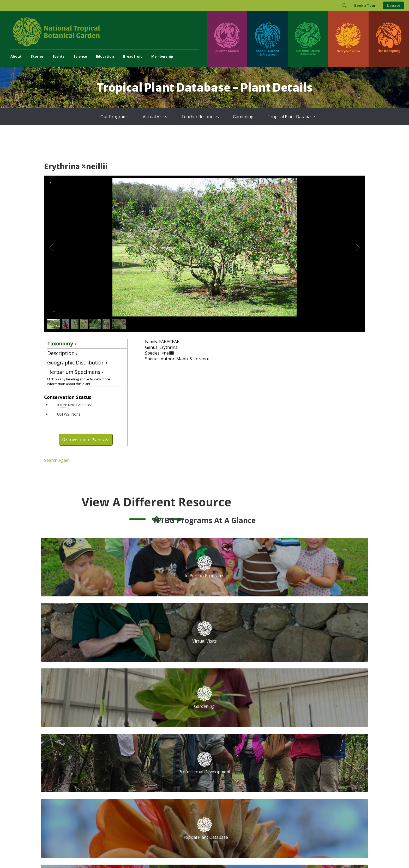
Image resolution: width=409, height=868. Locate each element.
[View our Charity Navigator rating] (248, 775)
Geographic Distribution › (77, 363)
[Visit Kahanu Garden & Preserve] (267, 39)
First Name (230, 713)
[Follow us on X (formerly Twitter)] (277, 758)
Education (105, 56)
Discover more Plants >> (86, 440)
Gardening (243, 117)
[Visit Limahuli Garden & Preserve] (308, 39)
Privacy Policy (241, 854)
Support (138, 692)
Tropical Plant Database (291, 117)
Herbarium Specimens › (75, 372)
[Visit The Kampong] (389, 39)
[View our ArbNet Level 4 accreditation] (273, 775)
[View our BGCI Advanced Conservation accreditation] (320, 775)
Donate (393, 5)
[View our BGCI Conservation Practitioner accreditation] (306, 775)
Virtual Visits (155, 117)
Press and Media (146, 768)
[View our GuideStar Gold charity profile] (226, 775)
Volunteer (140, 709)
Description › (62, 353)
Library (178, 720)
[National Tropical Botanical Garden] (109, 32)
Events (59, 56)
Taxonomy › (62, 343)
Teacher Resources (200, 117)
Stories (37, 56)
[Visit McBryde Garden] (348, 39)
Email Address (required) (243, 693)
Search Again (57, 460)
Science (80, 56)
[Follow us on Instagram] (257, 758)
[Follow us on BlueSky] (267, 758)
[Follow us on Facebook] (246, 758)
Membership (162, 56)
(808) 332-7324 (145, 757)
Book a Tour (365, 5)
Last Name (302, 713)
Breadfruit (133, 56)
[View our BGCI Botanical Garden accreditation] (292, 775)
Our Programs (115, 117)
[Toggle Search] (344, 5)
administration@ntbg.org (153, 762)
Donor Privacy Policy (269, 854)
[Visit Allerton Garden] (227, 39)
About (16, 56)
